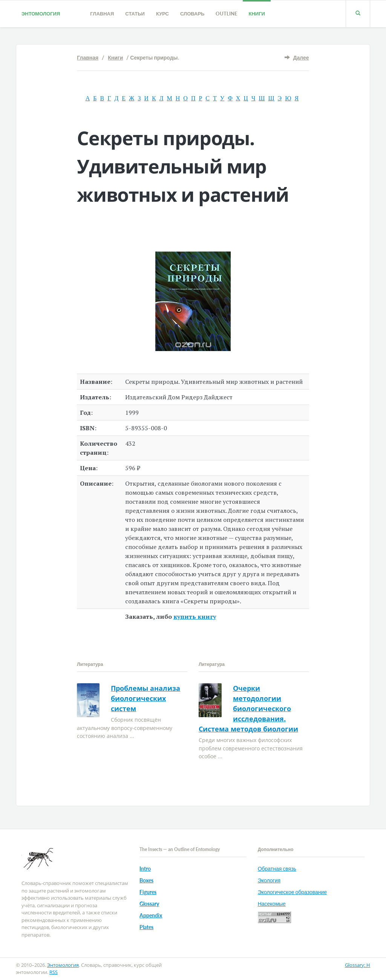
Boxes (146, 880)
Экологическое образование (292, 892)
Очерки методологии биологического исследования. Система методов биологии (248, 709)
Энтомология (41, 14)
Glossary (149, 904)
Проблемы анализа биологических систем (146, 698)
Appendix (151, 915)
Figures (148, 892)
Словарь (192, 14)
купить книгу (195, 617)
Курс (162, 14)
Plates (146, 927)
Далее (301, 58)
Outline (226, 14)
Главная (102, 14)
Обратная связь (277, 869)
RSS (54, 972)
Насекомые (272, 904)
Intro (145, 869)
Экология (269, 880)
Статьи (135, 14)
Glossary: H (358, 965)
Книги (257, 14)
